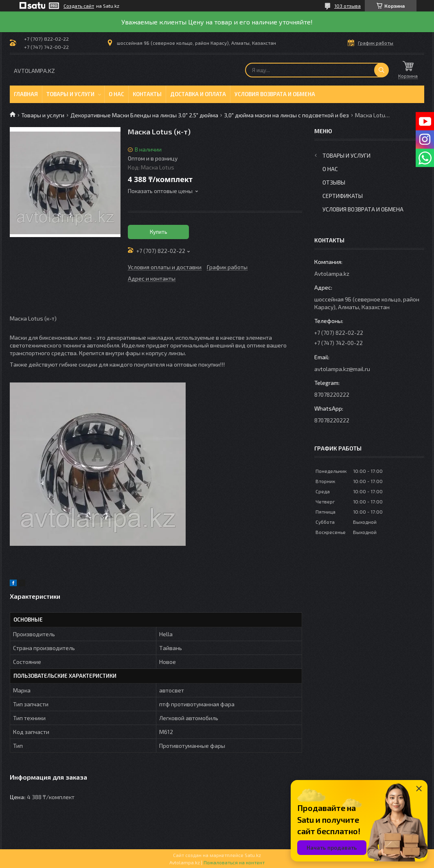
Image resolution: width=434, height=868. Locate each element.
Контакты (147, 94)
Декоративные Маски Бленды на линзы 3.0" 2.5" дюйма (144, 115)
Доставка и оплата (198, 94)
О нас (116, 94)
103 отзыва (347, 6)
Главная (26, 94)
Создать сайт (79, 6)
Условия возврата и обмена (275, 94)
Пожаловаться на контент (234, 862)
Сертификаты (343, 196)
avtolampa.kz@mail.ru (342, 369)
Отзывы (334, 182)
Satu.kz (253, 855)
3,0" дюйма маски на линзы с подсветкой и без (286, 115)
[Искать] (381, 70)
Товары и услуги (70, 94)
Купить (159, 232)
